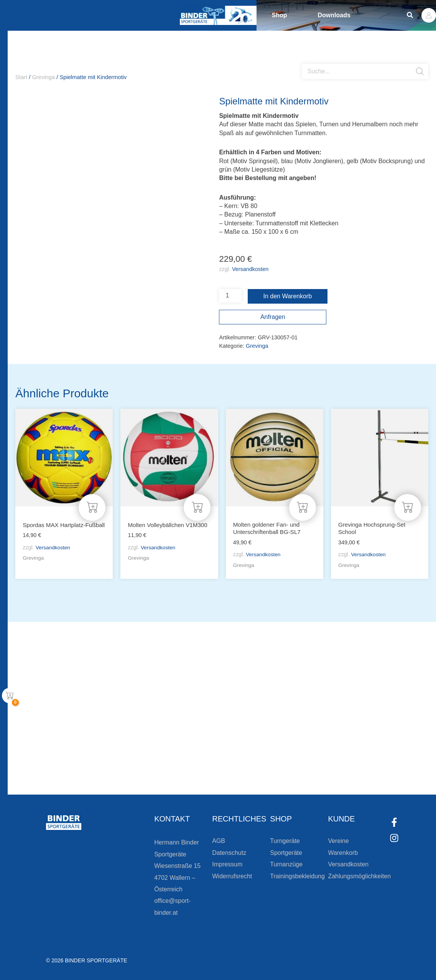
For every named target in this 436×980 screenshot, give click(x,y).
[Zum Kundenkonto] (260, 767)
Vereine (338, 841)
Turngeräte (285, 841)
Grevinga (43, 77)
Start (21, 77)
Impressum (227, 864)
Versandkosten (250, 269)
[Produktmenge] (230, 296)
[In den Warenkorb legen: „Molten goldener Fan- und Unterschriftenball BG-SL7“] (303, 506)
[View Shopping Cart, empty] (10, 696)
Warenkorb (343, 853)
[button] (410, 15)
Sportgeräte (286, 853)
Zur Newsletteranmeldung (132, 767)
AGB (219, 841)
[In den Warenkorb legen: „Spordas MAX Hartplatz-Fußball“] (92, 506)
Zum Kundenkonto (300, 767)
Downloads (334, 15)
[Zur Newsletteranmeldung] (81, 767)
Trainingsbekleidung (297, 876)
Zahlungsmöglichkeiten (359, 876)
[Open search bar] (306, 61)
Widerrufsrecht (232, 876)
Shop (280, 15)
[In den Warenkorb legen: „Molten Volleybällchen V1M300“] (197, 506)
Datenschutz (229, 853)
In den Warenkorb (288, 296)
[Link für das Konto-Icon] (429, 15)
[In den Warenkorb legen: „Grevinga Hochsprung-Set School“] (408, 506)
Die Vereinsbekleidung (314, 740)
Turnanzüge (286, 864)
